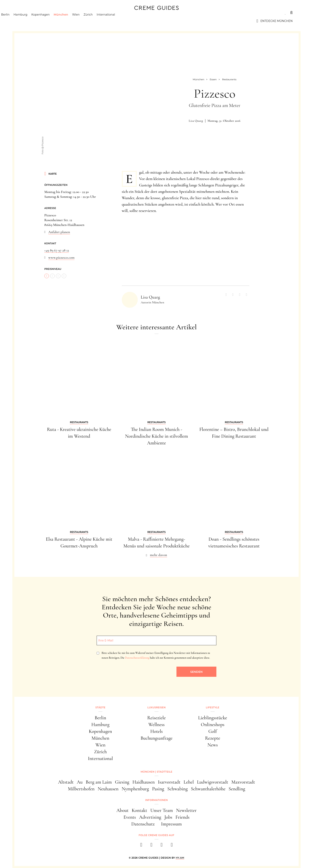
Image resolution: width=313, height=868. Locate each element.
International (125, 21)
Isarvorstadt (169, 782)
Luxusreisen (51, 13)
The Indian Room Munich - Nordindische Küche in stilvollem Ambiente (157, 436)
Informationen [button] (156, 800)
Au (80, 782)
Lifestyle (78, 13)
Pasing (158, 789)
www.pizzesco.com (61, 257)
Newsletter (186, 810)
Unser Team (162, 810)
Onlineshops (213, 725)
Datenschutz (143, 824)
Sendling (237, 789)
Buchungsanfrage (156, 738)
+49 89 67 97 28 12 (57, 250)
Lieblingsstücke (213, 718)
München (80, 21)
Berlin (25, 21)
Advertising (150, 817)
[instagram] (151, 846)
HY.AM (180, 858)
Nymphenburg (135, 789)
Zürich (107, 21)
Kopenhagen (60, 21)
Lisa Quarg (196, 121)
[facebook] (141, 846)
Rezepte (213, 738)
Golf (213, 731)
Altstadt (66, 782)
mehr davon (158, 555)
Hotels (156, 731)
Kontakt (139, 810)
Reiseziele (156, 718)
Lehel (189, 782)
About (122, 810)
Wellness (156, 725)
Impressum (171, 824)
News (213, 745)
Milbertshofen (81, 789)
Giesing (122, 782)
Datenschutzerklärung (137, 658)
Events (130, 817)
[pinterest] (162, 846)
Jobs (168, 817)
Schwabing (177, 789)
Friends (182, 817)
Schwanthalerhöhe (208, 789)
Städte (26, 13)
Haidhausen (144, 782)
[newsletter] (172, 846)
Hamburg (40, 21)
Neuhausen (108, 789)
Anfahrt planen (59, 232)
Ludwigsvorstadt (213, 782)
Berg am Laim (99, 782)
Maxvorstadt (243, 782)
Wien (95, 21)
